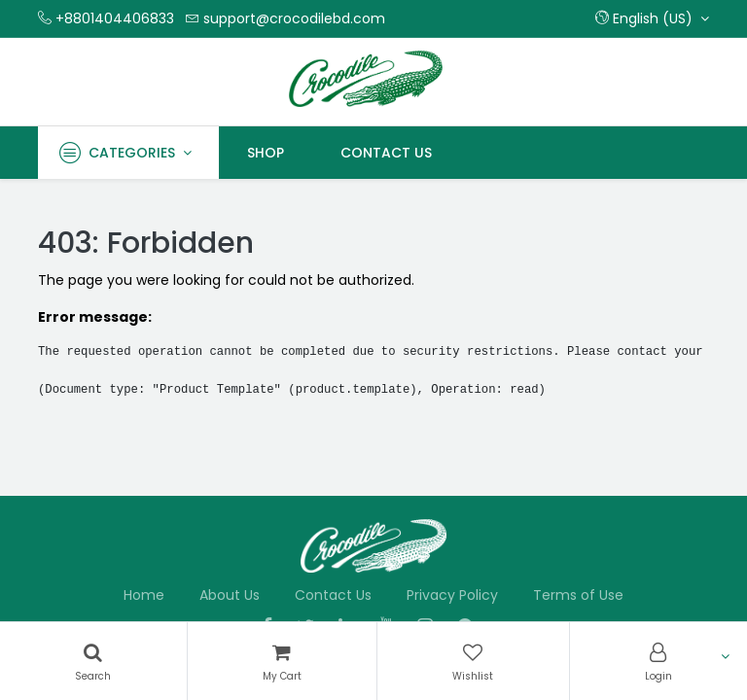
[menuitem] (266, 153)
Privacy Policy (452, 595)
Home (144, 595)
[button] (652, 18)
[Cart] (283, 661)
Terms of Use (578, 595)
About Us (230, 595)
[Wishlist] (473, 661)
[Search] (93, 661)
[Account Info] (659, 661)
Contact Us (333, 595)
